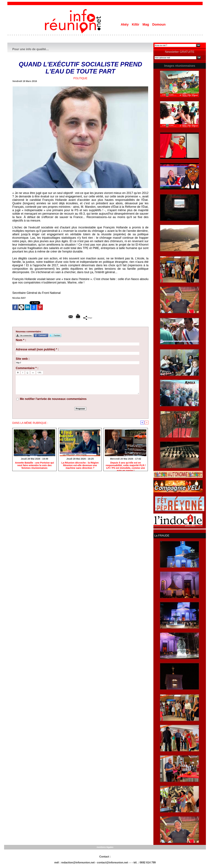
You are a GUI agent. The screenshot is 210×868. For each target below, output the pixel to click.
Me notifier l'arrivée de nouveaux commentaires (53, 399)
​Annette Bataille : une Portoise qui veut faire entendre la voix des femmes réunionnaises (34, 466)
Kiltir (136, 24)
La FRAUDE (162, 535)
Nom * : (21, 340)
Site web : (23, 359)
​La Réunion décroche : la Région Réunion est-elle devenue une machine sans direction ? (80, 466)
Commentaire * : (27, 368)
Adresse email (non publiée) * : (37, 349)
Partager (88, 318)
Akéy (125, 24)
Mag (146, 24)
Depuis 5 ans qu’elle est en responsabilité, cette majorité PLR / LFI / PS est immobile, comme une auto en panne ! (126, 466)
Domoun (159, 24)
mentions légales (105, 847)
